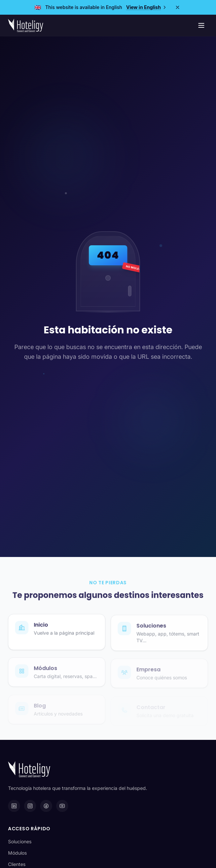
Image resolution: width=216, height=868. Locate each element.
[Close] (178, 7)
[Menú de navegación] (201, 25)
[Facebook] (46, 806)
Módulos (17, 853)
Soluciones (20, 841)
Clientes (17, 864)
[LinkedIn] (14, 806)
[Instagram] (30, 806)
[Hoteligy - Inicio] (26, 25)
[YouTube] (62, 806)
